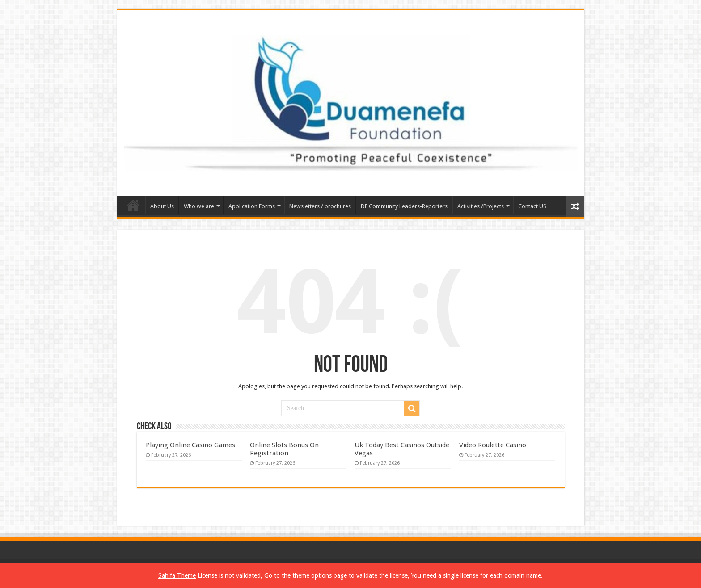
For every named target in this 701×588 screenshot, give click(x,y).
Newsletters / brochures (320, 206)
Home (133, 205)
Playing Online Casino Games (190, 445)
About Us (162, 206)
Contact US (532, 206)
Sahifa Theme (177, 575)
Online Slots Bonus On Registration (284, 449)
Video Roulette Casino (493, 445)
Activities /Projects (481, 206)
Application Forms (252, 206)
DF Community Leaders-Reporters (404, 206)
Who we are (199, 206)
